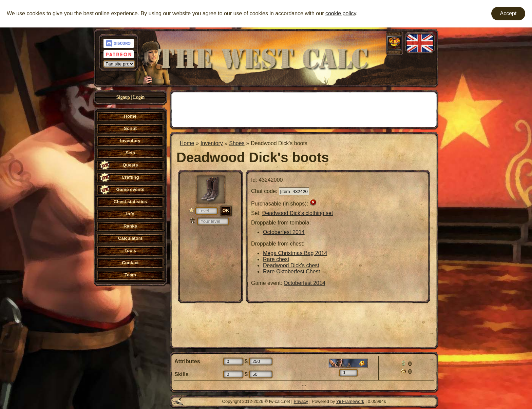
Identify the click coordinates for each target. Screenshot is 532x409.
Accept (508, 13)
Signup (123, 97)
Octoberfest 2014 (284, 232)
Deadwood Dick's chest (291, 265)
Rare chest (276, 259)
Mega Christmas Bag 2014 (295, 253)
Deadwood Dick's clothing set (298, 213)
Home (187, 143)
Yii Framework (350, 401)
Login (139, 97)
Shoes (237, 143)
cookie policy (341, 13)
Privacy (301, 401)
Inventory (212, 143)
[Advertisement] (304, 109)
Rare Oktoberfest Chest (291, 271)
